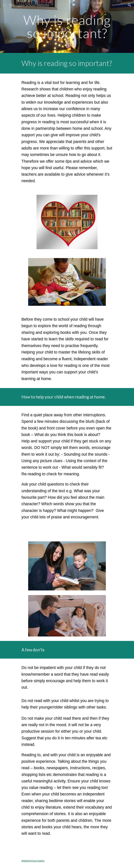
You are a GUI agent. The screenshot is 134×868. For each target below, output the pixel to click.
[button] (4, 5)
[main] (67, 26)
